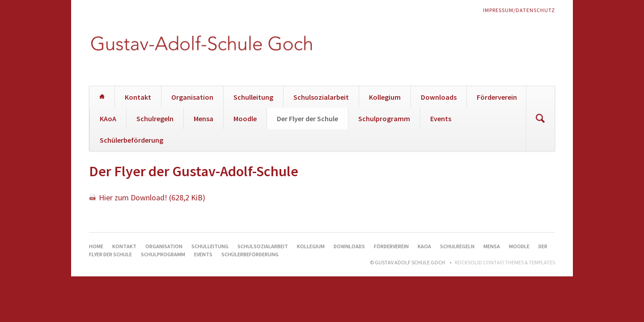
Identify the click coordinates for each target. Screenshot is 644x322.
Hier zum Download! (152, 197)
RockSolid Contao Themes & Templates (505, 262)
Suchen (540, 119)
